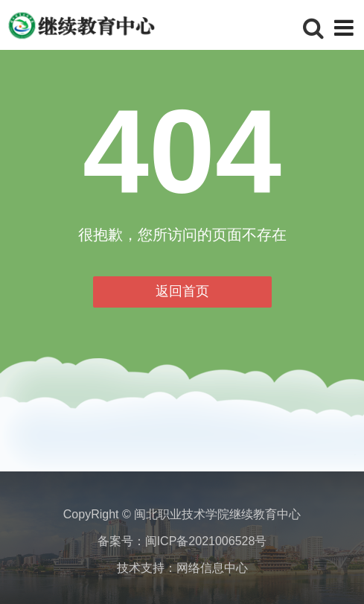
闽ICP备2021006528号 (206, 541)
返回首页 (182, 291)
